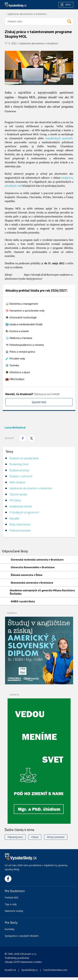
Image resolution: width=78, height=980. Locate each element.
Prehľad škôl (11, 898)
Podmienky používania (17, 958)
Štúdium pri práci (19, 470)
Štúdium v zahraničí (21, 476)
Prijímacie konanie (20, 530)
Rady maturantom (20, 524)
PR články (15, 500)
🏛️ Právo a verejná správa (20, 352)
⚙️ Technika (12, 365)
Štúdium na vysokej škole (24, 458)
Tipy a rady (11, 904)
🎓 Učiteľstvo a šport (18, 372)
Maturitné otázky (14, 911)
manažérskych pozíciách (59, 138)
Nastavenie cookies (31, 962)
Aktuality (14, 518)
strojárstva (67, 178)
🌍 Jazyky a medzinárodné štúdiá (24, 324)
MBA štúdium (17, 482)
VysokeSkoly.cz (30, 970)
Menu (66, 5)
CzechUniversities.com (55, 970)
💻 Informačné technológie (21, 317)
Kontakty (10, 929)
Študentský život (19, 464)
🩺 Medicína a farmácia (19, 338)
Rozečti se (10, 970)
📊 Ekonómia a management (22, 304)
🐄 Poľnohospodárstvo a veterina (25, 345)
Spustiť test (39, 402)
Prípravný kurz (15, 837)
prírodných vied (13, 186)
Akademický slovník (21, 506)
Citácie (35, 837)
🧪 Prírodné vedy (15, 358)
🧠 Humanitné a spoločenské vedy (25, 311)
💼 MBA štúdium (15, 379)
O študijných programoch (24, 512)
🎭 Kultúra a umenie (17, 331)
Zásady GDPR (12, 962)
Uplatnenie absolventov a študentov (27, 14)
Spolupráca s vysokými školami (22, 936)
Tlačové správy (18, 494)
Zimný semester (56, 837)
